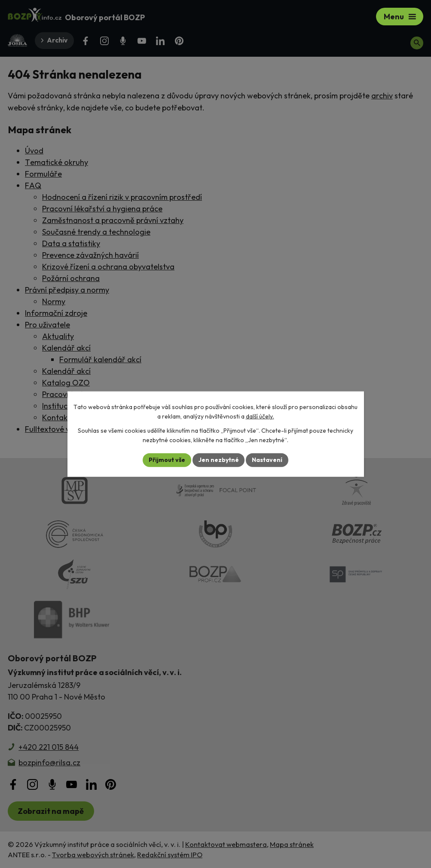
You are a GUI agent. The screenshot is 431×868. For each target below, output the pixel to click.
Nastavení (267, 460)
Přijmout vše (167, 460)
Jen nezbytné (219, 460)
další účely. (260, 416)
